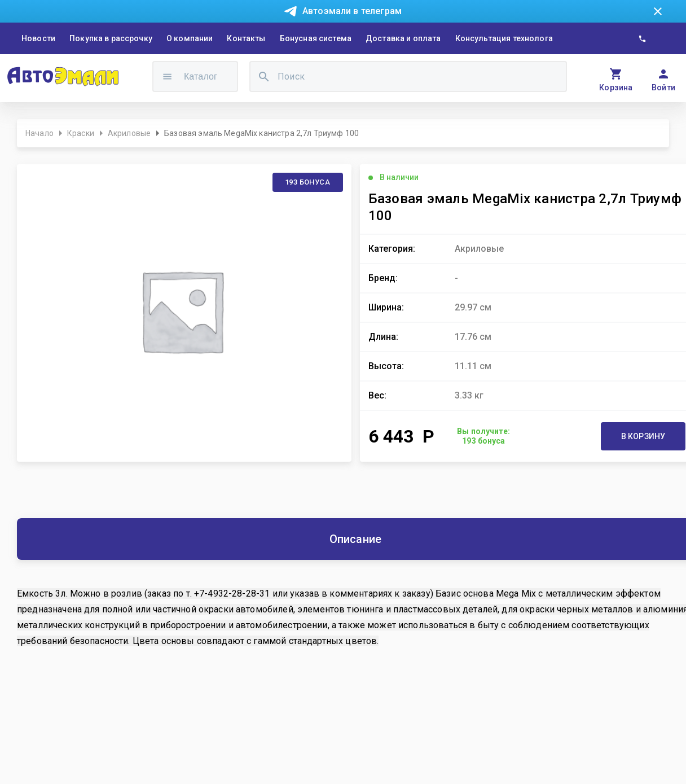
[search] (264, 76)
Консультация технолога (504, 38)
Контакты (246, 38)
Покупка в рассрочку (111, 38)
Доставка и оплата (403, 38)
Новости (38, 38)
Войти (664, 87)
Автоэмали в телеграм (352, 11)
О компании (190, 38)
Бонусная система (316, 38)
